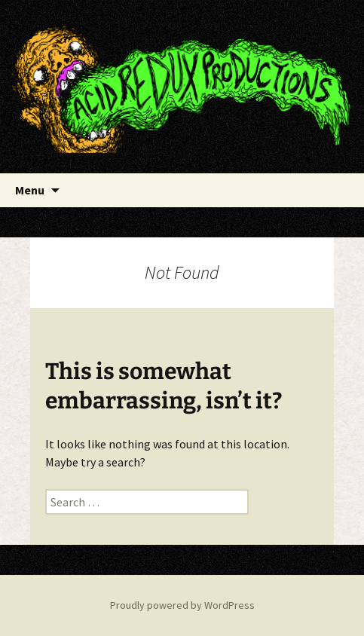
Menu (30, 190)
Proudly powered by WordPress (182, 605)
